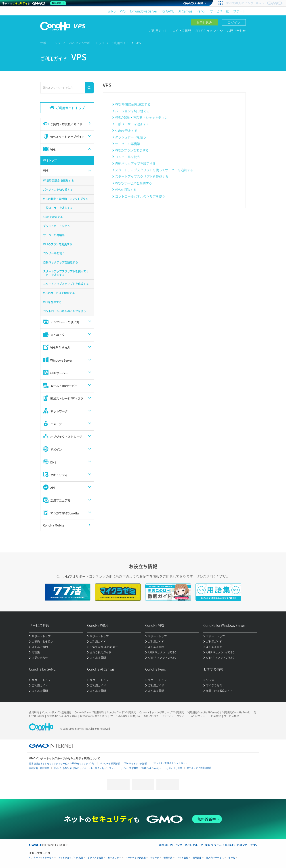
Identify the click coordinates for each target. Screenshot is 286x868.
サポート (240, 11)
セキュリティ (114, 858)
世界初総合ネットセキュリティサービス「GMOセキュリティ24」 (62, 764)
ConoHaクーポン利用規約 (122, 712)
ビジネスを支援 (95, 858)
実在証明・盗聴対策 (39, 768)
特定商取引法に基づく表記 (62, 716)
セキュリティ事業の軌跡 (199, 768)
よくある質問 (182, 31)
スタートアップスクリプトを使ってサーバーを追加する (154, 170)
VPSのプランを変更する (132, 150)
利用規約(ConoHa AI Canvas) (203, 712)
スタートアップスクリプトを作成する (142, 176)
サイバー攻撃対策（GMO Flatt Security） (141, 768)
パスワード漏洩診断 (110, 764)
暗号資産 (197, 858)
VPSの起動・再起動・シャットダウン (141, 117)
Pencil (201, 11)
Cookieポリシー (199, 716)
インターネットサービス (41, 858)
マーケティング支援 (136, 858)
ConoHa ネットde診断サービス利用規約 (162, 712)
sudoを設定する (126, 131)
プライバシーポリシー (174, 716)
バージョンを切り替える (132, 111)
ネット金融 (183, 858)
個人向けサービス (215, 858)
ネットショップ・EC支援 (71, 858)
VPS (123, 11)
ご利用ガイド (158, 31)
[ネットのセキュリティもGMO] (34, 3)
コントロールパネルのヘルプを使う (140, 196)
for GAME (168, 11)
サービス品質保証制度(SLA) (125, 716)
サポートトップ (50, 43)
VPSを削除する (126, 190)
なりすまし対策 (174, 768)
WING (112, 11)
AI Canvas (185, 11)
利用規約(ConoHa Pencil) (236, 712)
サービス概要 (231, 716)
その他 (232, 858)
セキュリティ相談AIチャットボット (169, 763)
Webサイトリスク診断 (136, 764)
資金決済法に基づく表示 (94, 716)
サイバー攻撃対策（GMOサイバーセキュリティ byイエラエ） (85, 768)
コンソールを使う (128, 157)
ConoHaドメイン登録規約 (57, 712)
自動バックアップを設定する (135, 163)
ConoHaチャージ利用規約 (89, 712)
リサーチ (155, 858)
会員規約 (34, 712)
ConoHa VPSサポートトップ (86, 43)
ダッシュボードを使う (131, 137)
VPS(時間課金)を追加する (133, 104)
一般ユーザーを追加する (132, 124)
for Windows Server (144, 11)
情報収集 (168, 858)
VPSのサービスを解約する (134, 183)
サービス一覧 (219, 11)
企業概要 (216, 716)
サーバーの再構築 (128, 144)
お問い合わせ (236, 31)
